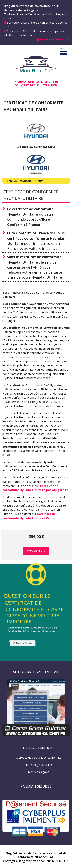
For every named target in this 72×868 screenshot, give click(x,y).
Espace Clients (52, 39)
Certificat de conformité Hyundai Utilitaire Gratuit (30, 516)
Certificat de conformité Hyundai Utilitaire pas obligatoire (35, 488)
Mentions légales (39, 772)
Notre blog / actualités (39, 765)
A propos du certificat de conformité (39, 758)
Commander (36, 551)
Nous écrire (22, 644)
